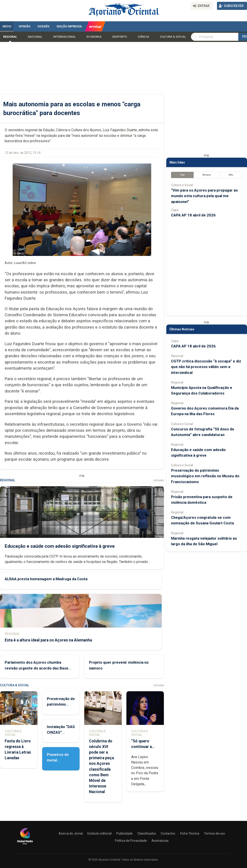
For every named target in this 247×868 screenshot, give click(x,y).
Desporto (120, 37)
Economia (94, 37)
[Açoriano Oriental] (25, 845)
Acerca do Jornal (71, 833)
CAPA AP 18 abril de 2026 (193, 215)
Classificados (147, 833)
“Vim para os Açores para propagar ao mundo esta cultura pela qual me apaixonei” (204, 196)
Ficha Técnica (190, 833)
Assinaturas (160, 841)
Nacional (35, 37)
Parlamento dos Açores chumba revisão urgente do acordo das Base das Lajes (37, 668)
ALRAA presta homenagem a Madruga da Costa (46, 579)
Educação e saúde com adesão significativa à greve (60, 546)
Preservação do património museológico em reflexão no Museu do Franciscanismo (205, 476)
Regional (10, 37)
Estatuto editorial (100, 833)
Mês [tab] (231, 175)
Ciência (143, 37)
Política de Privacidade (131, 841)
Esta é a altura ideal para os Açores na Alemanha (48, 640)
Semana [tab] (207, 175)
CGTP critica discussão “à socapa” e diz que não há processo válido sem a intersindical (206, 367)
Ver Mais (159, 481)
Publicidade (125, 833)
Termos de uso (214, 833)
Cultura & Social (173, 37)
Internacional (64, 37)
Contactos (168, 833)
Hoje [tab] (182, 175)
